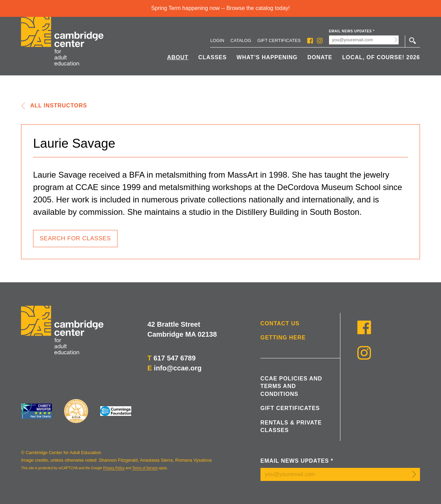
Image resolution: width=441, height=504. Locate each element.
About (178, 57)
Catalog (241, 40)
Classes (213, 57)
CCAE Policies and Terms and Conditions (291, 386)
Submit (396, 40)
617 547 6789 (174, 358)
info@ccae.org (178, 368)
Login (217, 40)
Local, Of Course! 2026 (381, 57)
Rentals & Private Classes (291, 426)
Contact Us (280, 323)
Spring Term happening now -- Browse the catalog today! (221, 8)
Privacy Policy (114, 468)
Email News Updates (352, 31)
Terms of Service (145, 468)
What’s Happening (267, 57)
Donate (320, 57)
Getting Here (283, 338)
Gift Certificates (279, 40)
